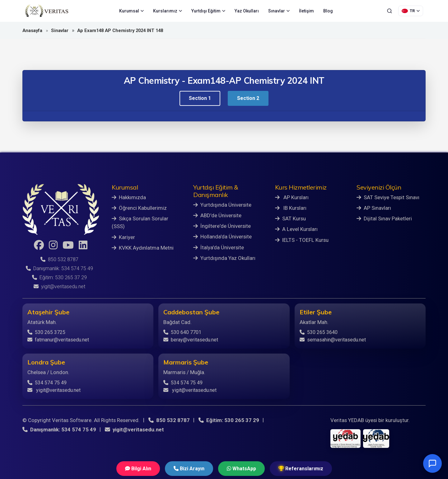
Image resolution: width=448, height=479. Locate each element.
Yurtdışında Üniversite (222, 205)
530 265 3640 (319, 332)
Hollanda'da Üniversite (222, 237)
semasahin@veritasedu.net (333, 340)
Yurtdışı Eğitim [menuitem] (208, 11)
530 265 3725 (46, 332)
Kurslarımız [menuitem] (168, 11)
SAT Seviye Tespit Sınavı (388, 197)
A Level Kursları (296, 229)
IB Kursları (291, 208)
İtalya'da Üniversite (219, 247)
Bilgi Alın (138, 469)
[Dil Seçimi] (411, 11)
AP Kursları (292, 197)
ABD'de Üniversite (217, 215)
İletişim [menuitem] (306, 11)
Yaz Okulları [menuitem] (247, 11)
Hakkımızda (129, 197)
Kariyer (123, 237)
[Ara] (390, 11)
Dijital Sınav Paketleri (384, 218)
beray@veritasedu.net (191, 340)
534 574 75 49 (47, 383)
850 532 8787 (59, 259)
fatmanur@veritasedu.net (58, 340)
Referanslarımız (301, 469)
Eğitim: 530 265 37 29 (59, 277)
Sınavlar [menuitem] (279, 11)
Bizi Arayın (189, 469)
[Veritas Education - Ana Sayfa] (47, 11)
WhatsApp (241, 469)
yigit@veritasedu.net (59, 286)
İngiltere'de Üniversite (222, 226)
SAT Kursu (290, 218)
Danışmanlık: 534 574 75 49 (59, 268)
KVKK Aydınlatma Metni (143, 248)
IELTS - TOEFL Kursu (302, 240)
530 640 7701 (182, 332)
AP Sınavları (374, 208)
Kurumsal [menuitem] (131, 11)
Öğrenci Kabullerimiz (139, 208)
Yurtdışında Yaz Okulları (224, 258)
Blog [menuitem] (328, 11)
